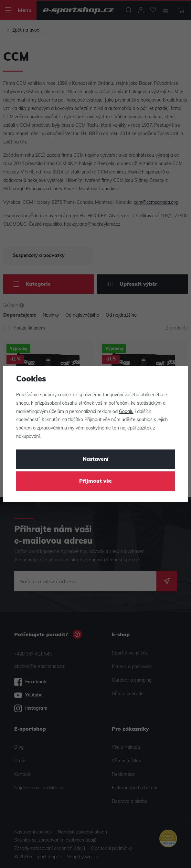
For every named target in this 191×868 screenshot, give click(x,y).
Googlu (126, 412)
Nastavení (96, 459)
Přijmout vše (95, 481)
